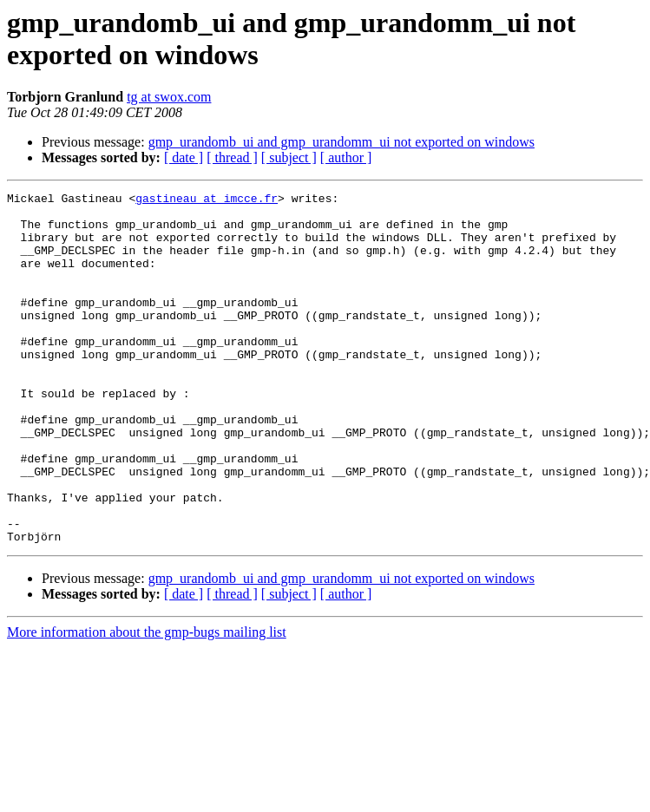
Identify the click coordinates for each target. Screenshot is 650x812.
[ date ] (184, 157)
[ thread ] (232, 157)
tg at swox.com (169, 97)
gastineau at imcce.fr (207, 200)
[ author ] (346, 157)
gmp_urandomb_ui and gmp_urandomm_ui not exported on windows (341, 142)
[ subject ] (289, 157)
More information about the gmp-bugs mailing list (147, 702)
